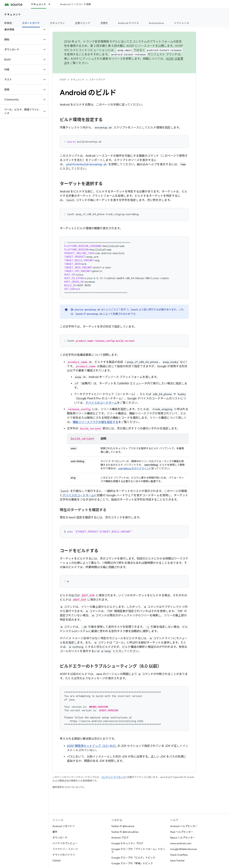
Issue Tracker (177, 860)
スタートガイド (97, 80)
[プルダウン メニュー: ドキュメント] (51, 4)
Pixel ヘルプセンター (182, 832)
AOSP (63, 80)
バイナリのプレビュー (65, 843)
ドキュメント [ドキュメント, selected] (39, 4)
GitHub (56, 860)
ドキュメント (13, 14)
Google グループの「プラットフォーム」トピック (138, 850)
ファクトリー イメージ (65, 849)
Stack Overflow (179, 855)
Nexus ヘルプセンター (183, 838)
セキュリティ (58, 23)
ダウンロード (60, 838)
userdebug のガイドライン (134, 468)
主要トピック (83, 23)
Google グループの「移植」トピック (132, 863)
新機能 (8, 23)
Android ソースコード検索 (76, 4)
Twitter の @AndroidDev (125, 832)
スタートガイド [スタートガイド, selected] (31, 23)
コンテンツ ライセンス (113, 777)
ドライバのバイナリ (64, 855)
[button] (21, 29)
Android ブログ (120, 838)
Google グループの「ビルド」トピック (133, 858)
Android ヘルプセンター (184, 826)
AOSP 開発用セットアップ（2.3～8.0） (92, 746)
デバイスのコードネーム (101, 403)
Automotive (156, 23)
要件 (55, 832)
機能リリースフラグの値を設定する (95, 422)
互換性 (104, 23)
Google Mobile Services (183, 849)
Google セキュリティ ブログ (127, 843)
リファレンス (182, 23)
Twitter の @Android (123, 826)
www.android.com (181, 843)
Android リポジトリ (64, 826)
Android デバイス (128, 23)
